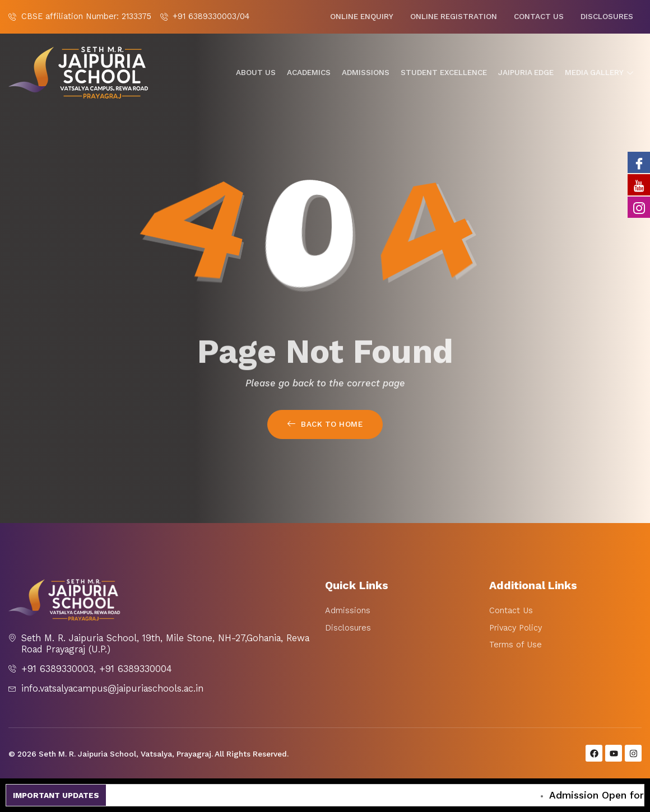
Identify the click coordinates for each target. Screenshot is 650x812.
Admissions (366, 73)
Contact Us (539, 17)
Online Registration (454, 17)
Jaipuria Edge (526, 73)
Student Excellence (444, 73)
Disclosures (607, 17)
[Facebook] (639, 162)
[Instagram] (639, 207)
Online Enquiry (362, 17)
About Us (256, 73)
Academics (309, 73)
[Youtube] (639, 185)
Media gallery (600, 73)
